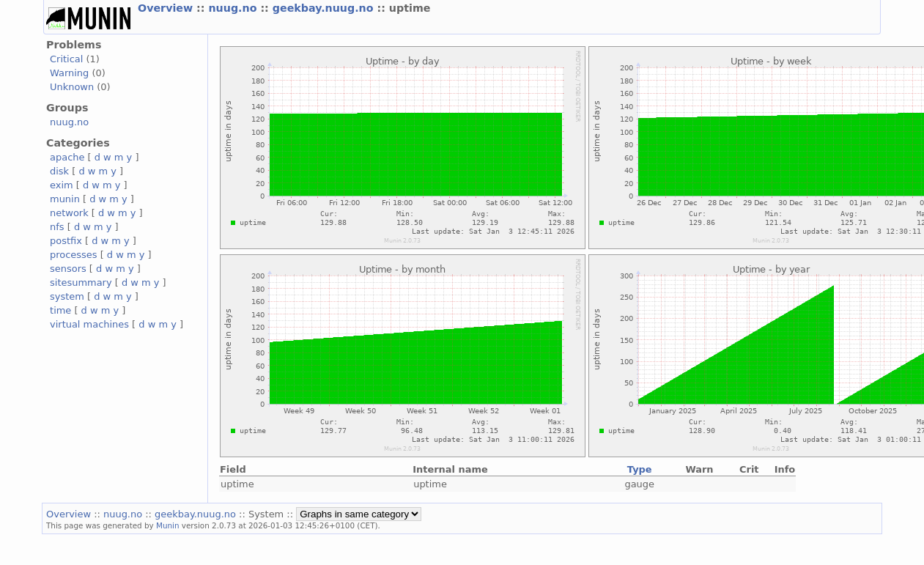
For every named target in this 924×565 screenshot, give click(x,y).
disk (59, 171)
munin (65, 199)
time (60, 310)
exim (62, 185)
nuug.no (234, 8)
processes (74, 255)
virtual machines (89, 324)
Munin (168, 525)
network (69, 213)
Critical (66, 59)
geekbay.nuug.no (325, 8)
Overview (167, 8)
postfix (66, 241)
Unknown (72, 87)
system (67, 296)
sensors (68, 269)
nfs (57, 227)
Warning (69, 73)
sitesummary (81, 282)
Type (640, 469)
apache (67, 157)
